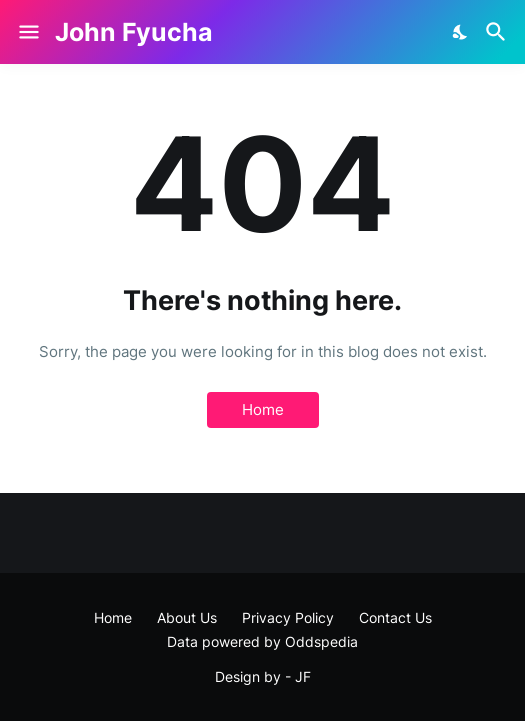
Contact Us (395, 617)
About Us (187, 617)
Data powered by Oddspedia (262, 641)
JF (303, 676)
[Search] (498, 32)
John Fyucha (134, 32)
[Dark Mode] (461, 32)
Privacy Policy (288, 617)
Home (263, 409)
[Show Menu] (27, 32)
